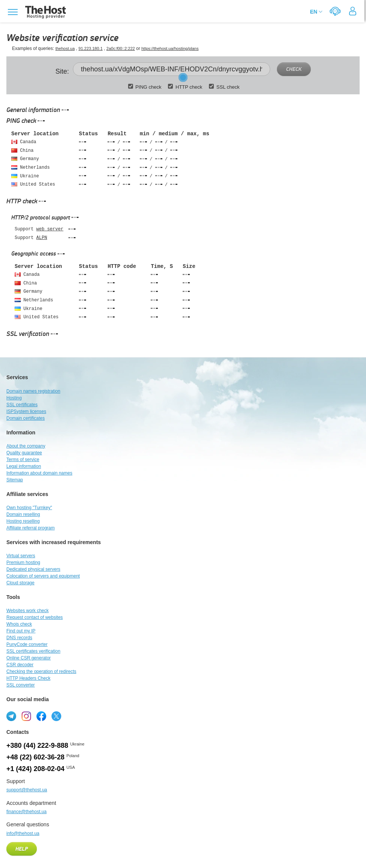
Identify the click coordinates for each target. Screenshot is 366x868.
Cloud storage (20, 583)
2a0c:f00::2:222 (121, 48)
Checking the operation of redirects (41, 671)
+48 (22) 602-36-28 (36, 757)
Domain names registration (33, 391)
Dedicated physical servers (33, 569)
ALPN (42, 238)
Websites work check (27, 611)
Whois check (19, 624)
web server (50, 229)
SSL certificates (22, 405)
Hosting (14, 398)
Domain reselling (23, 514)
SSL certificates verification (33, 651)
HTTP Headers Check (28, 678)
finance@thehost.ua (26, 812)
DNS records (19, 638)
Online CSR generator (29, 658)
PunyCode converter (27, 644)
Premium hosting (23, 563)
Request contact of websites (35, 617)
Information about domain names (39, 473)
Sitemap (15, 480)
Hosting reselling (23, 521)
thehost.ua (65, 48)
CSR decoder (20, 665)
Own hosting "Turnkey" (29, 508)
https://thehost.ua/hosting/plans (170, 48)
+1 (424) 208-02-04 (36, 769)
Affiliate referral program (31, 528)
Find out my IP (21, 631)
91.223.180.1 (91, 48)
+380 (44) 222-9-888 (37, 746)
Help (22, 849)
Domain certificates (26, 418)
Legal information (24, 466)
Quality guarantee (24, 453)
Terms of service (23, 460)
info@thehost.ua (23, 833)
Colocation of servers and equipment (43, 576)
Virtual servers (21, 556)
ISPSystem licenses (26, 411)
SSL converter (21, 685)
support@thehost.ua (27, 790)
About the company (26, 446)
